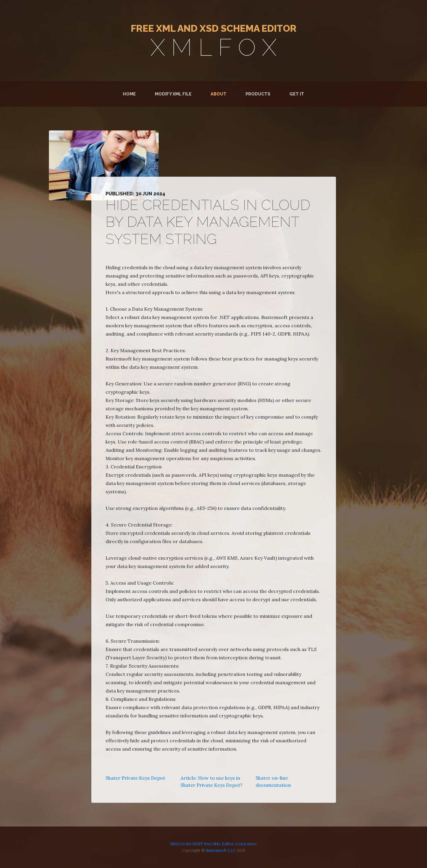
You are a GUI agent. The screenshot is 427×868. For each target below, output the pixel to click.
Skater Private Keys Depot (135, 778)
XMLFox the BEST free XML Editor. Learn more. (214, 844)
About (219, 94)
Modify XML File (173, 94)
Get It (297, 94)
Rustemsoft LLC (221, 850)
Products (258, 94)
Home (130, 94)
